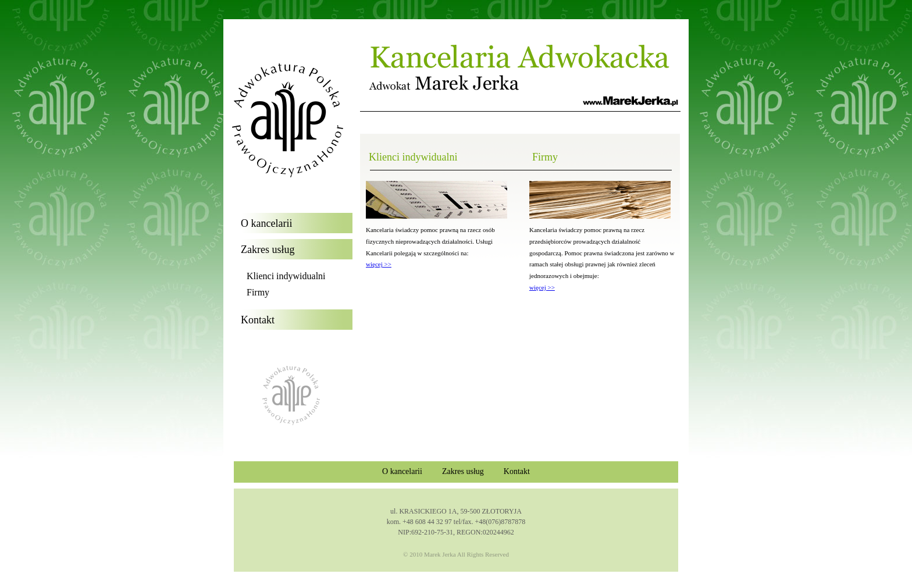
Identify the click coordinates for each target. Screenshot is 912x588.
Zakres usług (463, 471)
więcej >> (379, 264)
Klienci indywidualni (286, 276)
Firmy (258, 292)
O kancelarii (402, 471)
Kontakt (517, 471)
